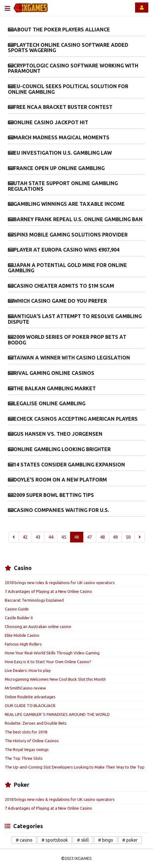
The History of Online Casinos (32, 741)
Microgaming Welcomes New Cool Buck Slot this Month (55, 679)
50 (128, 537)
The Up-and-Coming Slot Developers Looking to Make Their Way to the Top (75, 767)
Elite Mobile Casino (22, 635)
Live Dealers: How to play (28, 670)
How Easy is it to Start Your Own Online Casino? (48, 662)
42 (25, 537)
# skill (83, 840)
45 (64, 537)
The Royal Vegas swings (27, 749)
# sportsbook (55, 840)
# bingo (106, 840)
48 (102, 537)
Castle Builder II (19, 618)
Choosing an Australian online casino (38, 626)
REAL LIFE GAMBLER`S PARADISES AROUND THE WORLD (57, 714)
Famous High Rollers (23, 644)
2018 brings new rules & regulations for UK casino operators (60, 583)
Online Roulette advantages (30, 697)
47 (90, 537)
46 (77, 537)
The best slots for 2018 (26, 732)
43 (38, 537)
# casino (24, 840)
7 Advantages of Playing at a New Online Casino (48, 591)
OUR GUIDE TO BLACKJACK (30, 706)
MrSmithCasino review (25, 688)
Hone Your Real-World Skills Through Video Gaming (52, 653)
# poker (130, 840)
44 (51, 537)
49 (115, 537)
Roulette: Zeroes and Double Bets (36, 723)
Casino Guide (17, 609)
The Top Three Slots (24, 758)
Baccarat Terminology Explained (34, 600)
